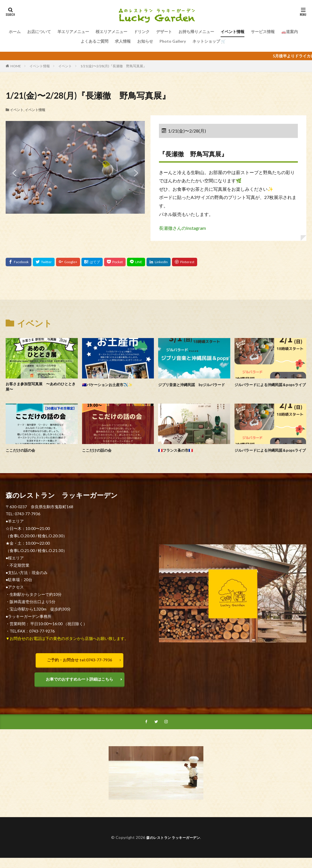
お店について (39, 32)
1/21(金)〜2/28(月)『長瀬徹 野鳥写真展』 (113, 66)
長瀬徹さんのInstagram (182, 228)
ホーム (15, 32)
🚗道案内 (290, 32)
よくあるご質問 (94, 41)
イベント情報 (233, 32)
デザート (164, 32)
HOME (16, 66)
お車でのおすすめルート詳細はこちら (79, 689)
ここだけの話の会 (23, 452)
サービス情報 (263, 32)
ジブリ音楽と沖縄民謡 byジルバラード (192, 388)
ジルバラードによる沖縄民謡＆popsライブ (269, 388)
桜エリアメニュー (111, 32)
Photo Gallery (173, 41)
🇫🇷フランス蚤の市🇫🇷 (178, 452)
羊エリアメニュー (73, 32)
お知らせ (145, 41)
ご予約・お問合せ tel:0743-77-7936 (79, 668)
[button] (14, 173)
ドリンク (142, 32)
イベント (65, 66)
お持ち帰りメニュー (196, 32)
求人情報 (123, 41)
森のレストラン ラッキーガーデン (173, 849)
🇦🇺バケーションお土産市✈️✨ (111, 384)
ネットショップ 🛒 (209, 41)
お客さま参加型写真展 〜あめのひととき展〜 (40, 388)
